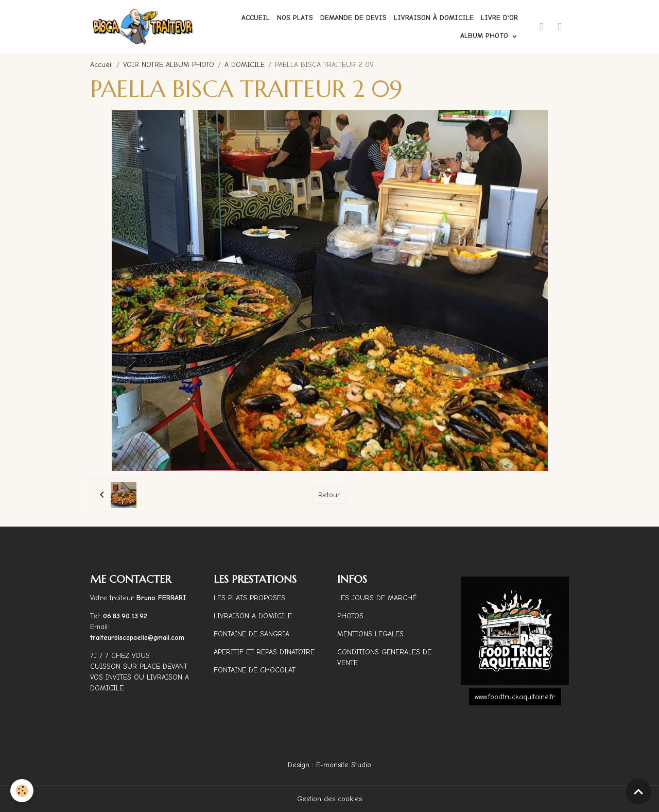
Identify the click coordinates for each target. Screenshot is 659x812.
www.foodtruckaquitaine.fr (515, 697)
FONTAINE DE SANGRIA (252, 634)
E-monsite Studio (344, 765)
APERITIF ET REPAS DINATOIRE (264, 652)
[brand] (143, 27)
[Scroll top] (638, 791)
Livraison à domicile (434, 18)
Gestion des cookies (329, 799)
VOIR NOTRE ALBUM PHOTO (169, 65)
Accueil (256, 18)
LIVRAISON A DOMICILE (253, 616)
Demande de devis (353, 18)
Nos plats (295, 18)
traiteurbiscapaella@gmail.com (138, 638)
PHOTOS (350, 616)
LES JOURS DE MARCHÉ (377, 598)
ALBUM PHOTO (485, 36)
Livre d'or (499, 18)
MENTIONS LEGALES (370, 634)
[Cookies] (22, 791)
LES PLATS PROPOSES (249, 598)
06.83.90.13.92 (125, 616)
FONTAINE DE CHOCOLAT (255, 670)
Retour (329, 495)
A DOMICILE (245, 65)
